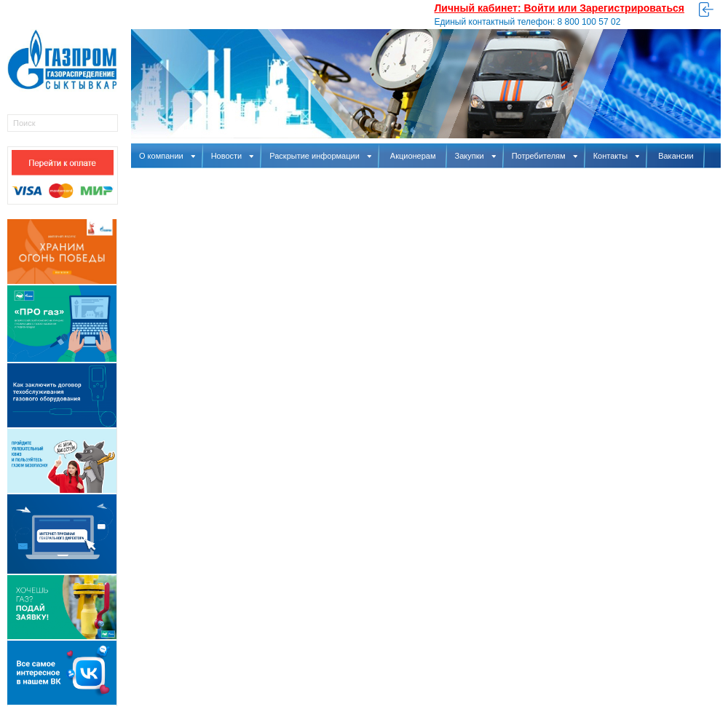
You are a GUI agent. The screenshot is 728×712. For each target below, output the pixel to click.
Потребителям (545, 156)
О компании (167, 156)
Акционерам (413, 156)
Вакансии (676, 156)
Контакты (617, 156)
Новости (233, 156)
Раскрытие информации (320, 156)
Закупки (475, 156)
